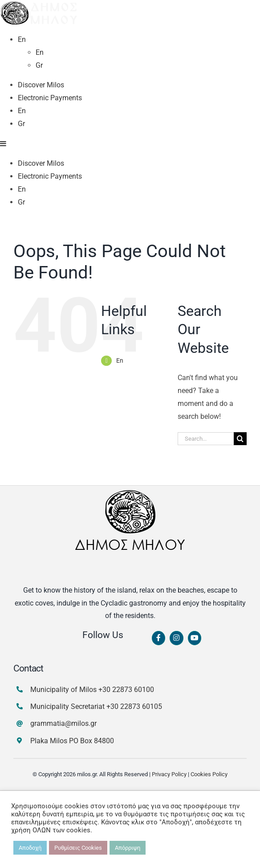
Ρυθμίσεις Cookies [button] (78, 848)
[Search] (240, 654)
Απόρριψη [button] (128, 848)
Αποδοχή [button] (30, 848)
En (120, 576)
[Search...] (206, 654)
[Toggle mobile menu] (4, 359)
